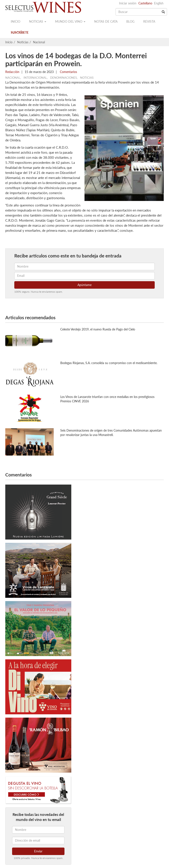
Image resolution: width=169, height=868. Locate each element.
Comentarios (68, 72)
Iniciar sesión (128, 3)
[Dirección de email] (38, 841)
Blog (130, 21)
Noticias (38, 21)
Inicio (16, 21)
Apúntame (84, 285)
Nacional (39, 42)
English (159, 3)
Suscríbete (20, 32)
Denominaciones (63, 78)
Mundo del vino (70, 21)
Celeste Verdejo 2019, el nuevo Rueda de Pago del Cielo (98, 329)
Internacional (35, 78)
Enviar (38, 851)
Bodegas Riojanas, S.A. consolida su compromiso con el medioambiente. (109, 363)
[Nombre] (38, 830)
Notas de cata (106, 21)
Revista (149, 21)
